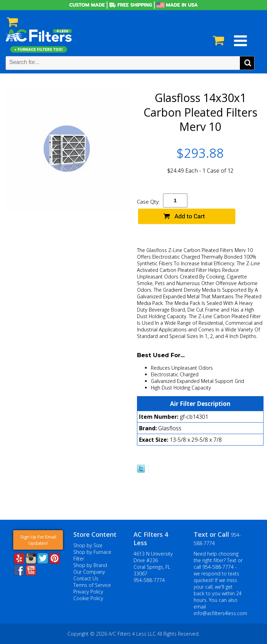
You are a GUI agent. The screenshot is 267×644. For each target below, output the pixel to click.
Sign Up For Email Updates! (38, 540)
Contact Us (86, 578)
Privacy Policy (88, 592)
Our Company (89, 572)
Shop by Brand (90, 565)
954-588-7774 (149, 580)
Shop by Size (88, 545)
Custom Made (87, 5)
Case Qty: (148, 202)
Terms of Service (92, 585)
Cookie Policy (88, 598)
